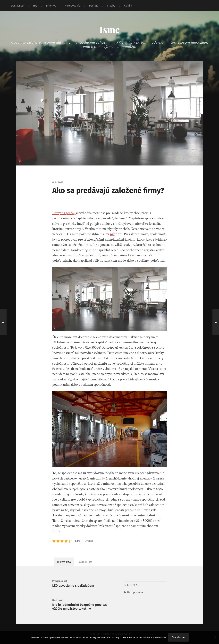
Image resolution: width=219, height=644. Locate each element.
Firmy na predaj (64, 213)
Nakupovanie (72, 6)
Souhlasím (178, 637)
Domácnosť (18, 6)
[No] (215, 637)
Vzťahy (128, 6)
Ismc (110, 29)
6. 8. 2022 (133, 585)
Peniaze (94, 6)
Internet (51, 6)
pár (112, 234)
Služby (111, 6)
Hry (35, 6)
